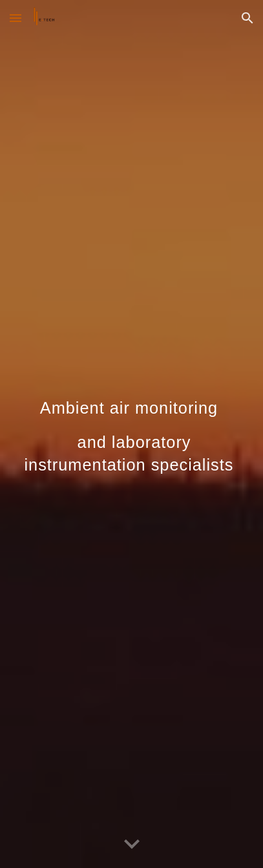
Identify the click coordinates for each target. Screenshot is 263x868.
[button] (16, 18)
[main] (131, 434)
